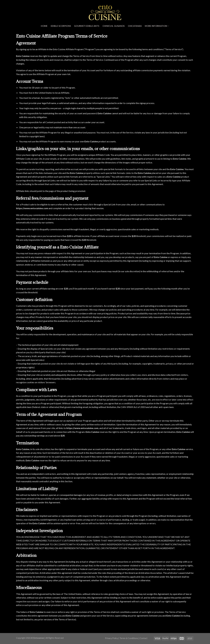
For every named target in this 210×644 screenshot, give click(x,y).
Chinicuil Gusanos (114, 26)
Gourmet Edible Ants (87, 26)
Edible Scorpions (61, 26)
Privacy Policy (111, 638)
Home (44, 26)
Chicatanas (135, 26)
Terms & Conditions (129, 638)
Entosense (39, 638)
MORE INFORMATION (157, 26)
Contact (144, 638)
